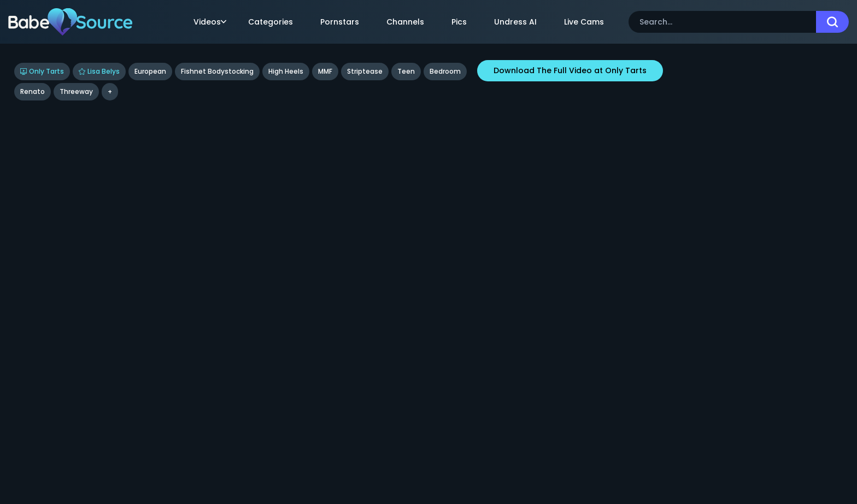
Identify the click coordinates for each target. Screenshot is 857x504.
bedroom (445, 71)
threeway (76, 91)
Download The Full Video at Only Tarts (570, 70)
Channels (405, 22)
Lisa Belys (99, 71)
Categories (271, 22)
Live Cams (584, 22)
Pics (459, 22)
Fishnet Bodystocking (217, 71)
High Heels (286, 71)
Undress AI (515, 22)
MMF (325, 71)
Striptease (365, 71)
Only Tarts (42, 71)
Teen (406, 71)
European (150, 71)
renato (33, 91)
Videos (210, 22)
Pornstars (340, 22)
